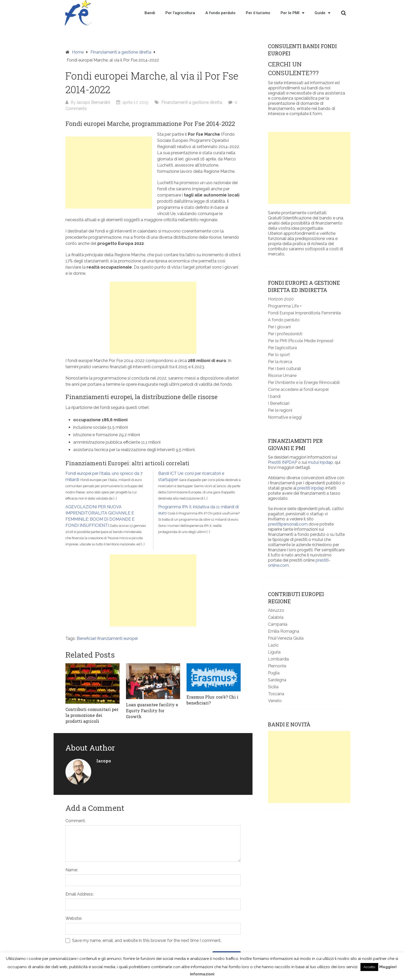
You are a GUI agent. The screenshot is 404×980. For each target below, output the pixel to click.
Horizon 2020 (281, 299)
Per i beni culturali (284, 369)
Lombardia (278, 659)
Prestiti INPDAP (283, 462)
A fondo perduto (220, 13)
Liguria (274, 652)
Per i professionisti (285, 334)
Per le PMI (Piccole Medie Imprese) (301, 341)
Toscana (276, 694)
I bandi (274, 396)
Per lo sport (279, 355)
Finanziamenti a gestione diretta (121, 52)
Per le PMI (292, 13)
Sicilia (273, 687)
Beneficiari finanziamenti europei (107, 638)
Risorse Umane (282, 376)
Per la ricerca (280, 362)
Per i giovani (279, 327)
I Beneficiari (279, 403)
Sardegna (277, 680)
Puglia (274, 673)
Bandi (150, 13)
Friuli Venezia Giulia (286, 638)
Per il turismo (258, 13)
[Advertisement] (109, 173)
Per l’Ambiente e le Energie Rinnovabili (304, 382)
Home (78, 52)
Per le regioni (280, 410)
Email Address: (79, 894)
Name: (72, 870)
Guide (322, 13)
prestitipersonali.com (288, 524)
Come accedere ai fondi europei (298, 389)
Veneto (275, 701)
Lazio (273, 645)
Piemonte (277, 666)
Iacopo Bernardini (93, 102)
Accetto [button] (369, 967)
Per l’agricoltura (180, 13)
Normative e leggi (285, 417)
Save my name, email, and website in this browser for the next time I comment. (147, 940)
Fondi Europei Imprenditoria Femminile (304, 313)
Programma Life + (285, 306)
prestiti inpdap (311, 488)
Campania (278, 624)
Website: (74, 918)
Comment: (75, 821)
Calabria (276, 617)
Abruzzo (276, 610)
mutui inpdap (320, 462)
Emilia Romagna (284, 631)
